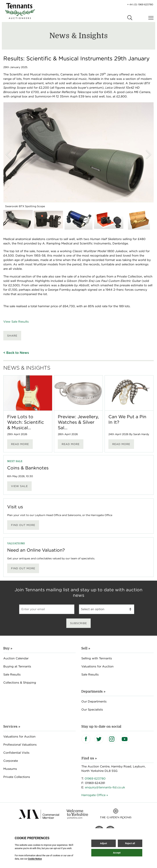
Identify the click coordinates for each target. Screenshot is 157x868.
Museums (10, 769)
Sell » (86, 648)
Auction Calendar (16, 658)
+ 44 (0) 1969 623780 (140, 4)
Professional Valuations (20, 745)
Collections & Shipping (20, 683)
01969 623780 (95, 779)
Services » (12, 727)
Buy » (8, 648)
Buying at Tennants (17, 666)
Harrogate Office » (95, 795)
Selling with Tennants (97, 658)
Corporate (11, 761)
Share (12, 336)
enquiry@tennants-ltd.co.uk (105, 787)
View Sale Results (16, 322)
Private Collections (17, 777)
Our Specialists (92, 710)
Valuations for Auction (97, 666)
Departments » (93, 691)
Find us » (89, 758)
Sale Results (12, 674)
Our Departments (94, 701)
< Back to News (16, 353)
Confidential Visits (16, 753)
